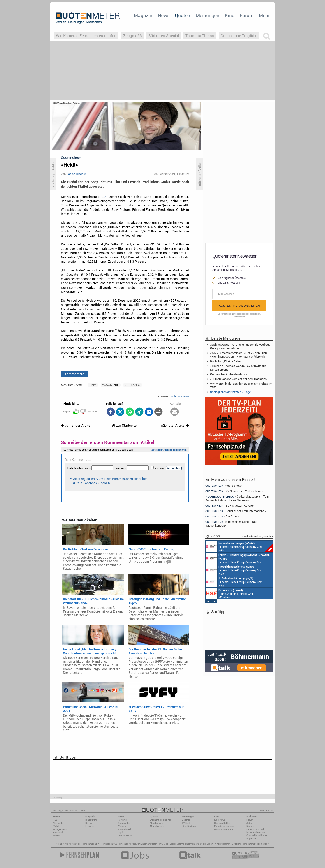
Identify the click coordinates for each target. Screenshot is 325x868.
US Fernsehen (121, 844)
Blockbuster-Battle (223, 829)
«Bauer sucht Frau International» (236, 511)
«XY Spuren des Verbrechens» (234, 491)
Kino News (63, 844)
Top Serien (262, 844)
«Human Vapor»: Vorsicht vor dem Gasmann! (239, 379)
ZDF (105, 197)
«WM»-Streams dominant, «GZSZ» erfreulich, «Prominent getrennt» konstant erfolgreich (239, 355)
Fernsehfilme (190, 844)
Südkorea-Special (164, 36)
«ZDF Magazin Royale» (230, 506)
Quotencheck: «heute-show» (229, 374)
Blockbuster (176, 844)
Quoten (183, 15)
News (164, 15)
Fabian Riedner (76, 174)
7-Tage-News (60, 829)
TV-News (122, 820)
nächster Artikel (175, 425)
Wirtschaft (123, 826)
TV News (134, 844)
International (124, 829)
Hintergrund (91, 820)
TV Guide (164, 844)
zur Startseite (124, 425)
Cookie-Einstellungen (257, 835)
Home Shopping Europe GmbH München (231, 593)
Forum (247, 15)
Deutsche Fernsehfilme (243, 844)
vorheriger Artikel (76, 425)
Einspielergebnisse (224, 826)
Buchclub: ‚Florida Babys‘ (226, 361)
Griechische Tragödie (239, 36)
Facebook (58, 832)
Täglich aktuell (158, 826)
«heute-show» (224, 486)
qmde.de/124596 (179, 396)
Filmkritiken (107, 844)
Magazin (143, 15)
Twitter (57, 836)
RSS (55, 820)
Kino (230, 15)
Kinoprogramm (222, 844)
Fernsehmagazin (90, 844)
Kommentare (74, 374)
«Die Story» (222, 516)
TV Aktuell (75, 844)
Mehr (264, 15)
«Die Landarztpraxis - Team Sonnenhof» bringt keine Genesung (238, 498)
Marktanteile (156, 823)
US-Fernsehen (125, 836)
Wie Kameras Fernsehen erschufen (86, 36)
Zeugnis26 (132, 36)
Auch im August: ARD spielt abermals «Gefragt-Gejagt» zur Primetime (240, 346)
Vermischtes (124, 823)
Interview (90, 826)
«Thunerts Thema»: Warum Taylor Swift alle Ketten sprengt (238, 368)
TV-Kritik (186, 823)
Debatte (186, 820)
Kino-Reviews (189, 826)
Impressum (252, 838)
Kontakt (250, 826)
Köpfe (121, 832)
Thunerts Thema (200, 36)
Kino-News (220, 820)
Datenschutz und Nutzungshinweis (255, 831)
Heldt (93, 385)
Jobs (249, 823)
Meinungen (208, 15)
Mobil (56, 826)
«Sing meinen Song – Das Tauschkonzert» (231, 524)
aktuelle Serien (206, 844)
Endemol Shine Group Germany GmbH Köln (239, 546)
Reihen (89, 823)
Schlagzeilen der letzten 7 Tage (230, 392)
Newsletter (58, 823)
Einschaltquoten (149, 844)
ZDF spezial (133, 385)
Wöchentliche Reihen (161, 820)
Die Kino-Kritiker (222, 823)
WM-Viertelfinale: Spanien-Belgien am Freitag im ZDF (241, 385)
